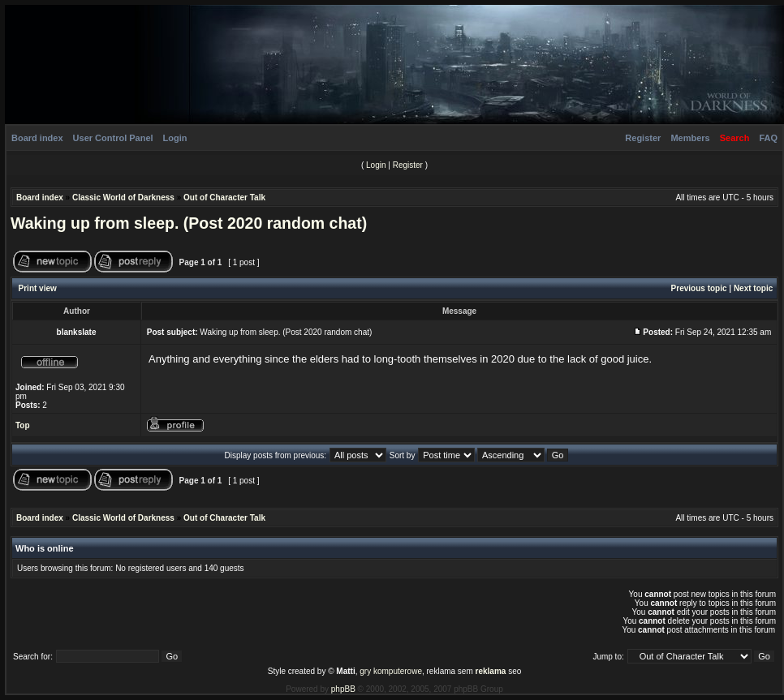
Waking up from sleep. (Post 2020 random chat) (189, 223)
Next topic (753, 288)
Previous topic (699, 288)
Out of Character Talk (224, 198)
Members (690, 138)
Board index (37, 138)
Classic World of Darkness (123, 198)
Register (643, 138)
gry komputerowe (391, 671)
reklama (491, 671)
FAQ (768, 138)
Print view (38, 288)
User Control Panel (113, 138)
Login (175, 138)
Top (23, 425)
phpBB (343, 689)
